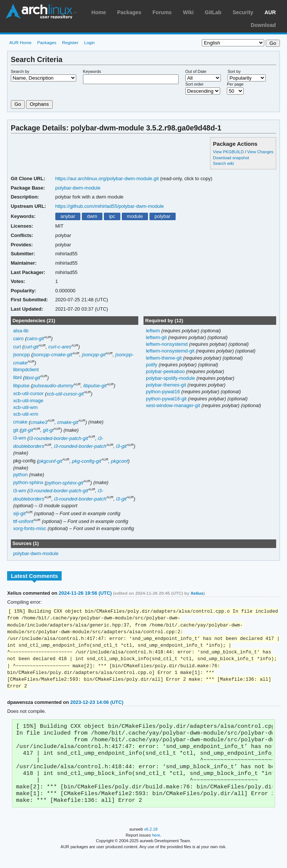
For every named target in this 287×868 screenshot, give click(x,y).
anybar (68, 216)
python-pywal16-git (167, 399)
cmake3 (39, 422)
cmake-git (68, 422)
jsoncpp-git (94, 355)
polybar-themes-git (166, 385)
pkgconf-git (50, 461)
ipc (112, 216)
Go (18, 104)
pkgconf (119, 461)
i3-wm (20, 438)
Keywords (92, 71)
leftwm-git (157, 337)
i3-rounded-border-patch (80, 446)
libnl (17, 378)
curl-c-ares (60, 347)
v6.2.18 (151, 843)
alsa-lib (21, 331)
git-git (27, 430)
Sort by (234, 71)
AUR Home (20, 42)
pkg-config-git (87, 461)
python (20, 475)
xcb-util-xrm (26, 414)
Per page (235, 84)
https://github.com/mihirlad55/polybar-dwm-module (110, 206)
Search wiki (223, 163)
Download (263, 25)
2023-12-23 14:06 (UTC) (97, 707)
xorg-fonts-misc (30, 528)
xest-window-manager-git (174, 405)
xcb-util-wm (25, 407)
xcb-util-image (28, 401)
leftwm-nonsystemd (167, 344)
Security (243, 12)
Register (70, 42)
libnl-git (32, 378)
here (156, 849)
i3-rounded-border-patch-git (59, 438)
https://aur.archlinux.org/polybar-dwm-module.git (107, 178)
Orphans (39, 104)
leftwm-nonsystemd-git (171, 351)
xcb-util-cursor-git (65, 394)
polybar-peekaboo (166, 371)
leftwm (153, 331)
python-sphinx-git (65, 483)
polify (152, 365)
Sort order (195, 84)
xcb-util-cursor (28, 394)
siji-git (19, 513)
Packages (129, 12)
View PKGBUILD (229, 152)
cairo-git (35, 338)
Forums (162, 12)
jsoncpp (21, 355)
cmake (20, 422)
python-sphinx (28, 483)
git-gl (48, 430)
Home (99, 12)
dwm (92, 216)
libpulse (21, 386)
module (135, 216)
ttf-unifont (23, 522)
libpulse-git (95, 386)
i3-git (121, 446)
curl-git (31, 347)
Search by (20, 71)
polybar (163, 216)
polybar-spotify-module (171, 378)
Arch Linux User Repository (41, 11)
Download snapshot (231, 158)
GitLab (213, 12)
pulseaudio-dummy (53, 386)
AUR (270, 12)
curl (17, 347)
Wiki (188, 12)
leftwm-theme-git (164, 358)
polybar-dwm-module (78, 188)
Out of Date (196, 71)
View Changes (260, 152)
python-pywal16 (163, 392)
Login (90, 42)
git (16, 430)
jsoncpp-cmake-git (53, 355)
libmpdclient (26, 370)
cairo (18, 338)
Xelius (197, 593)
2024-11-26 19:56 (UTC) (85, 593)
